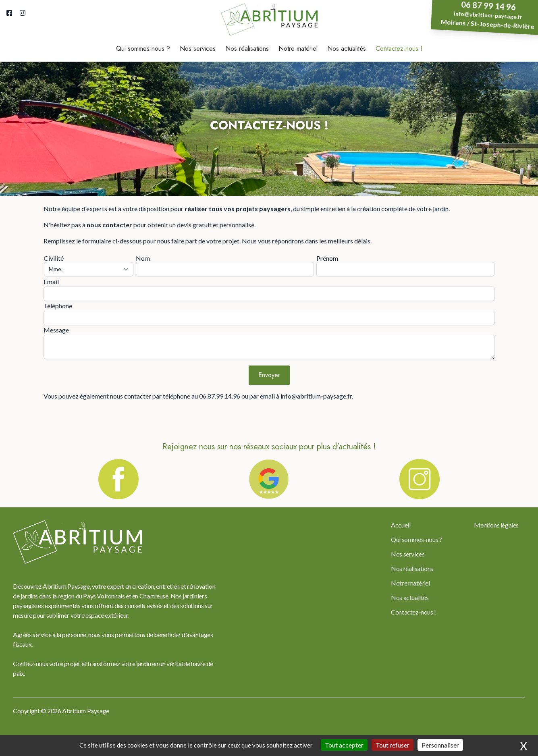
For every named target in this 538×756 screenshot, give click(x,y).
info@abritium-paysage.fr (488, 15)
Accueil (401, 525)
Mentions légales (496, 525)
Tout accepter (344, 745)
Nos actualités (347, 49)
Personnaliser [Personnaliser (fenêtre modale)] (440, 745)
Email (51, 281)
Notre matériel (298, 49)
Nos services (198, 49)
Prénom (327, 258)
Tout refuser (393, 745)
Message (56, 330)
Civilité (54, 258)
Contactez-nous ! (399, 49)
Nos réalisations (247, 49)
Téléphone (58, 306)
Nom (143, 258)
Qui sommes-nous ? (143, 49)
